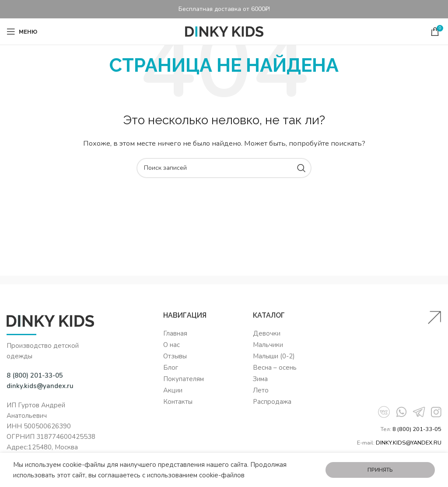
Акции (173, 390)
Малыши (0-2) (274, 356)
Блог (171, 368)
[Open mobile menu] (22, 32)
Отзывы (175, 356)
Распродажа (272, 402)
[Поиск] (224, 168)
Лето (261, 390)
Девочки (267, 333)
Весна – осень (275, 368)
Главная (175, 333)
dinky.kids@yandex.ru (40, 386)
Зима (260, 379)
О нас (171, 345)
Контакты (178, 402)
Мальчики (268, 345)
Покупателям (184, 379)
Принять (380, 470)
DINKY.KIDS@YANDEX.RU (409, 443)
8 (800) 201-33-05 (417, 429)
